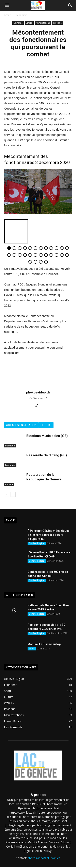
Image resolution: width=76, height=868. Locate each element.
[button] (70, 5)
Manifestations (43, 23)
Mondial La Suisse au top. (44, 644)
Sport (32, 649)
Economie (22, 15)
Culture (9, 484)
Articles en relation (21, 425)
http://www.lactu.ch (38, 398)
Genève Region (37, 543)
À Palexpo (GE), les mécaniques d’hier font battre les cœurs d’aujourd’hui (49, 535)
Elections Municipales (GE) (47, 436)
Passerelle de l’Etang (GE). (47, 455)
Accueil (8, 15)
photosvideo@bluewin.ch (44, 858)
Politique (57, 23)
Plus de (46, 425)
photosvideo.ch (38, 392)
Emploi (29, 23)
